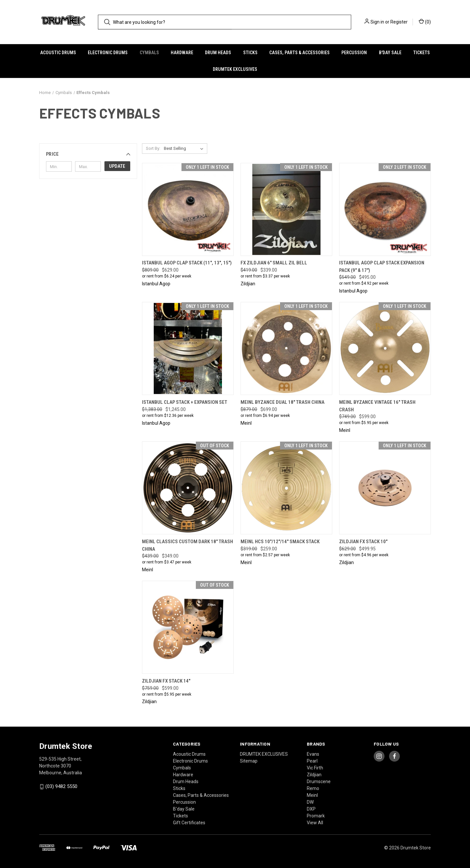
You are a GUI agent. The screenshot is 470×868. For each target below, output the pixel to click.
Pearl (312, 761)
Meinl (312, 795)
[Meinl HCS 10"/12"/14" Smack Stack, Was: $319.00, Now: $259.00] (286, 488)
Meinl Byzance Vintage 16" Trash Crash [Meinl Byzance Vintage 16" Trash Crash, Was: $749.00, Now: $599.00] (377, 406)
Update (117, 166)
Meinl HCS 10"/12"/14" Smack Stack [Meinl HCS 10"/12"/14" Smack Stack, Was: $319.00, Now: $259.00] (280, 542)
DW (310, 802)
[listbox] (185, 149)
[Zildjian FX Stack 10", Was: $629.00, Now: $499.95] (385, 488)
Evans (313, 754)
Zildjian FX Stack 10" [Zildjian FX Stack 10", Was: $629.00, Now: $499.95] (363, 542)
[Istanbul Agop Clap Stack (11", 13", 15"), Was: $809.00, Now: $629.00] (188, 209)
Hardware (182, 53)
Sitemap (249, 761)
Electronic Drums (108, 53)
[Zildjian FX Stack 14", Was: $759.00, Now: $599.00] (188, 627)
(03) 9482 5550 (61, 786)
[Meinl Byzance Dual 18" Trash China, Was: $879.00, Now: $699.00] (286, 348)
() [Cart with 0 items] (425, 22)
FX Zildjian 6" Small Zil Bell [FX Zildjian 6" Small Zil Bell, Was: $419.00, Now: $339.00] (274, 263)
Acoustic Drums (58, 53)
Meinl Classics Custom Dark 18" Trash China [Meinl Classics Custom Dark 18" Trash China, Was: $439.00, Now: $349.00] (188, 545)
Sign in (377, 22)
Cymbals (149, 53)
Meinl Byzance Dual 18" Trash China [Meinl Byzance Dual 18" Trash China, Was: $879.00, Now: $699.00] (282, 402)
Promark (316, 816)
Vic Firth (315, 768)
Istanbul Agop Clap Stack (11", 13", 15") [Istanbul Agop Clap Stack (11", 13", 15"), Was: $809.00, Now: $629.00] (187, 263)
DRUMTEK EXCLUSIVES (235, 69)
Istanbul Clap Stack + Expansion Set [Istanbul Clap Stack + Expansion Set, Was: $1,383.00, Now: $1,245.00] (185, 402)
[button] (88, 154)
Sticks (250, 53)
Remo (313, 788)
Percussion (354, 53)
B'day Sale (390, 53)
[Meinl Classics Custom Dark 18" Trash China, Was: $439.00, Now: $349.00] (188, 488)
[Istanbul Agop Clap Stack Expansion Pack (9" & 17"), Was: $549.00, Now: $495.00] (385, 209)
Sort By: (153, 148)
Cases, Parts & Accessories (299, 53)
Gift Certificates (189, 823)
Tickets (422, 53)
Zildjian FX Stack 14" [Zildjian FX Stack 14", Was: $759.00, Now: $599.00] (166, 681)
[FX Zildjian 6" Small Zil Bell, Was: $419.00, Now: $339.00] (286, 209)
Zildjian (314, 775)
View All (315, 823)
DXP (311, 809)
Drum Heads (218, 53)
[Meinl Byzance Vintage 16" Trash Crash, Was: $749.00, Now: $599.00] (385, 348)
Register (399, 22)
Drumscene (319, 781)
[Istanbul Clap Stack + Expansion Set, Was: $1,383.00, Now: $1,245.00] (188, 348)
